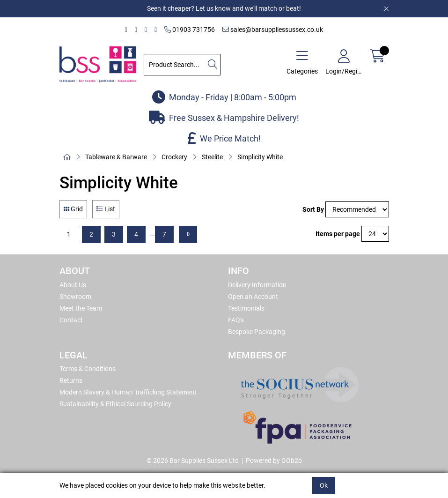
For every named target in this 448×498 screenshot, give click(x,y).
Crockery (174, 157)
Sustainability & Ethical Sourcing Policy (115, 404)
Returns (71, 380)
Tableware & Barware (116, 157)
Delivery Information (257, 285)
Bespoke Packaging (257, 332)
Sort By (313, 209)
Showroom (75, 297)
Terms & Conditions (88, 369)
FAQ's (236, 320)
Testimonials (246, 308)
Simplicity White (260, 157)
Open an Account (253, 297)
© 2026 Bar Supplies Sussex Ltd (193, 461)
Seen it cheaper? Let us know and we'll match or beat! (224, 8)
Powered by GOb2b (274, 461)
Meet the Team (81, 308)
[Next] (188, 234)
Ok (324, 485)
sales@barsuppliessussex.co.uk (273, 30)
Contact (71, 320)
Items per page (338, 234)
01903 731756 (190, 30)
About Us (73, 285)
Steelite (212, 157)
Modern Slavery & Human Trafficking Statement (128, 392)
